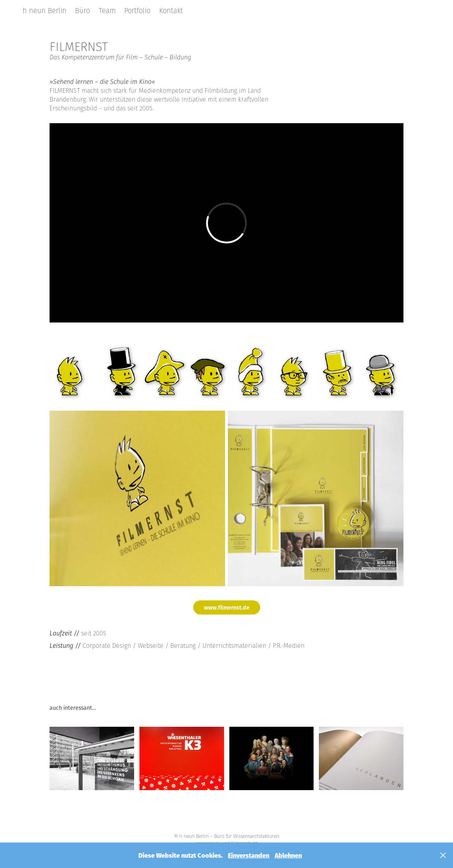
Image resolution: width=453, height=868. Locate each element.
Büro (82, 11)
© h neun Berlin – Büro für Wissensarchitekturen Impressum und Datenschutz (227, 840)
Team (107, 11)
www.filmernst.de (227, 607)
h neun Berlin (45, 11)
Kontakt (171, 11)
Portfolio (137, 11)
